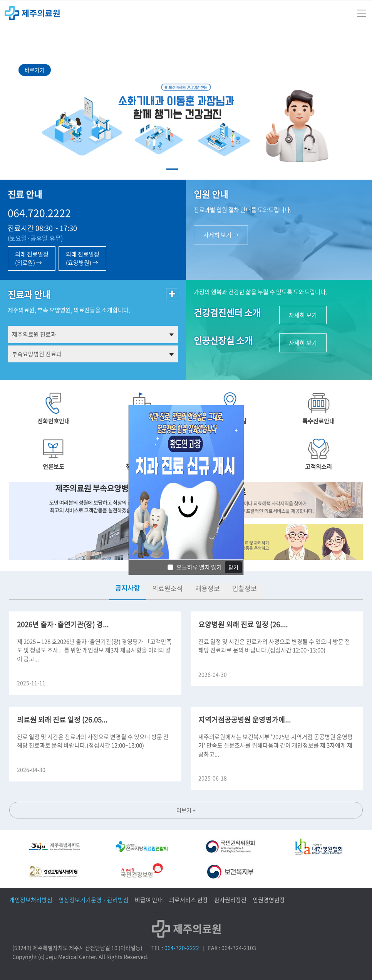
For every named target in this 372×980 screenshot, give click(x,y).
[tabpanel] (186, 709)
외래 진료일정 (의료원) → (32, 258)
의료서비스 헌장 (189, 900)
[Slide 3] (200, 169)
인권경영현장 (269, 900)
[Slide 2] (186, 169)
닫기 (233, 567)
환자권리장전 (230, 900)
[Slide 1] (172, 169)
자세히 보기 (303, 315)
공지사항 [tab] (127, 588)
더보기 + (186, 810)
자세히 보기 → (221, 235)
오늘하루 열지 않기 (199, 567)
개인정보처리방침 (31, 900)
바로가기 (35, 70)
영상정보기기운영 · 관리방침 (94, 900)
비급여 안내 (149, 900)
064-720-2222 (182, 948)
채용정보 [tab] (208, 588)
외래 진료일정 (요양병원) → (83, 258)
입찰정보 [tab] (245, 588)
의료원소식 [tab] (168, 588)
